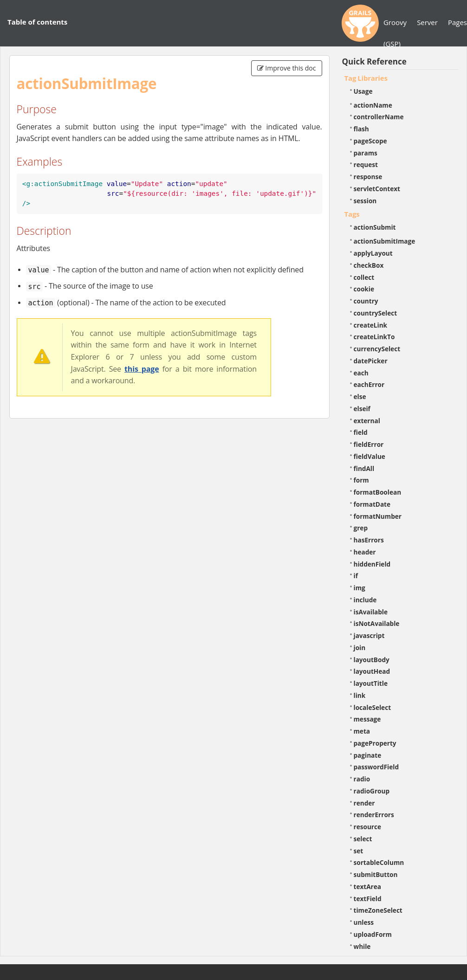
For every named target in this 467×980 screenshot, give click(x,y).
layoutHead (372, 671)
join (360, 648)
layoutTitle (371, 683)
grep (361, 528)
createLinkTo (374, 337)
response (368, 177)
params (366, 153)
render (364, 803)
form (361, 480)
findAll (364, 468)
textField (368, 899)
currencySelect (377, 349)
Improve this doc (287, 68)
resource (368, 827)
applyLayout (373, 253)
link (360, 695)
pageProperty (375, 743)
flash (361, 129)
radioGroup (372, 791)
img (360, 588)
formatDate (372, 504)
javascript (369, 635)
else (360, 397)
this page (142, 369)
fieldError (369, 444)
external (367, 421)
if (356, 576)
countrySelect (376, 313)
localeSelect (373, 707)
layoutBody (372, 660)
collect (364, 277)
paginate (368, 755)
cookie (364, 289)
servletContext (377, 189)
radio (362, 779)
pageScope (370, 141)
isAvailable (371, 612)
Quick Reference (374, 61)
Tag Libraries (366, 78)
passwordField (376, 767)
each (361, 373)
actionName (373, 105)
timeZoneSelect (378, 910)
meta (362, 731)
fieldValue (370, 456)
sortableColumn (379, 862)
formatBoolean (378, 492)
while (362, 946)
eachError (369, 384)
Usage (363, 91)
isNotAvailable (377, 623)
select (363, 839)
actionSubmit (375, 227)
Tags (352, 214)
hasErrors (369, 540)
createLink (371, 325)
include (365, 600)
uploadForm (373, 934)
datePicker (371, 361)
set (359, 851)
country (366, 301)
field (361, 432)
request (366, 164)
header (365, 552)
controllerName (379, 117)
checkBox (369, 265)
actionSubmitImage (385, 241)
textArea (368, 887)
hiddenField (372, 564)
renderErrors (374, 815)
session (365, 201)
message (367, 719)
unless (364, 922)
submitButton (376, 874)
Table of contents (37, 22)
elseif (362, 409)
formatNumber (378, 516)
